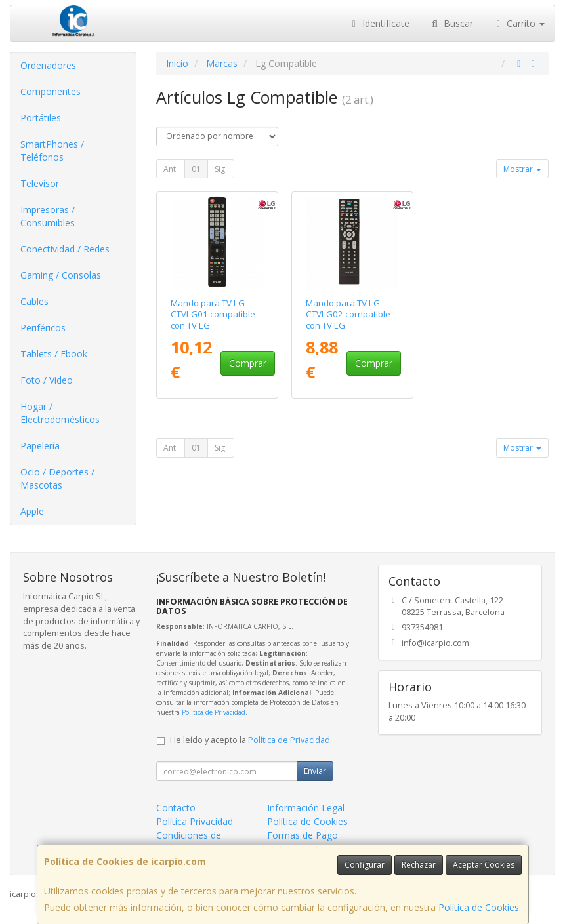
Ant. (171, 169)
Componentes (51, 91)
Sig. (221, 169)
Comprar (248, 363)
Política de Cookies (479, 907)
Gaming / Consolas (61, 275)
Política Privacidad (195, 821)
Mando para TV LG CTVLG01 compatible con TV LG (213, 314)
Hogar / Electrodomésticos (60, 413)
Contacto (176, 808)
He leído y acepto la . (251, 740)
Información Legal (306, 808)
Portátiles (41, 118)
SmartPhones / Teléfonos (52, 151)
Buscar (451, 23)
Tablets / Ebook (54, 354)
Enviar (315, 771)
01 (196, 169)
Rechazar (419, 865)
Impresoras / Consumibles (48, 216)
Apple (32, 511)
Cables (34, 301)
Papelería (40, 446)
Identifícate (379, 23)
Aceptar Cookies (484, 865)
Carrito (519, 23)
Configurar (365, 865)
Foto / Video (47, 380)
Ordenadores (48, 65)
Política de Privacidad (214, 712)
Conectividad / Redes (65, 249)
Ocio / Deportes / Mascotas (57, 478)
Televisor (40, 183)
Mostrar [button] (522, 169)
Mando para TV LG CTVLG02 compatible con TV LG (348, 314)
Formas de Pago (303, 835)
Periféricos (43, 328)
